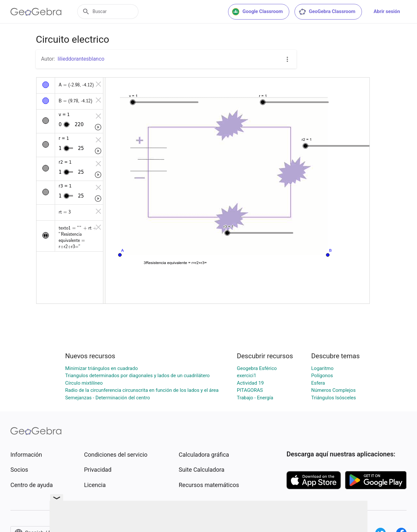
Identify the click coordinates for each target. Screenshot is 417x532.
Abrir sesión (387, 11)
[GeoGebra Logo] (36, 12)
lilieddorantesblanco (81, 59)
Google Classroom (257, 12)
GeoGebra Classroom (327, 12)
